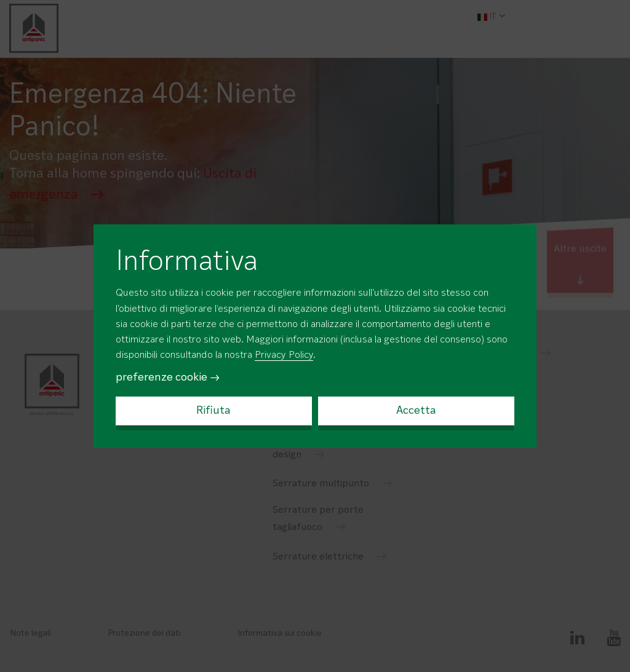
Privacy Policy (284, 355)
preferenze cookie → (168, 377)
